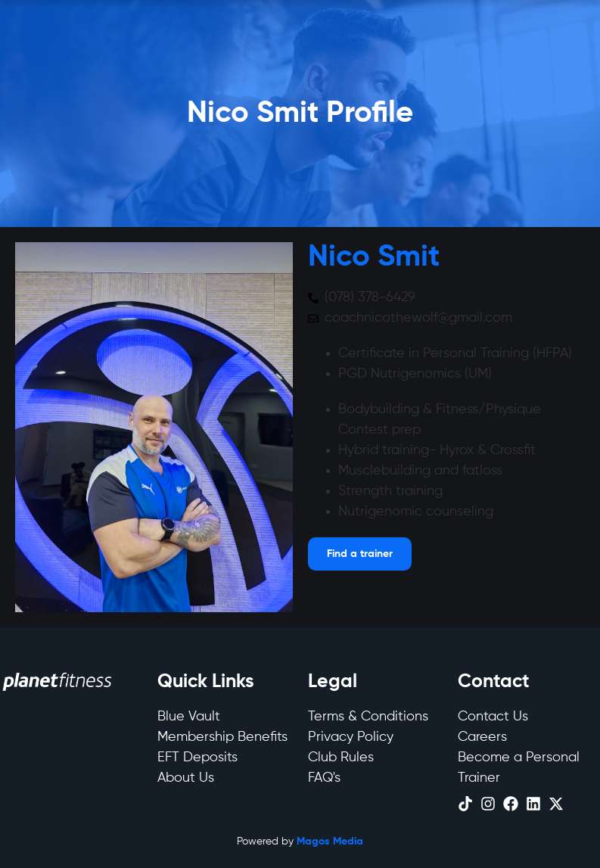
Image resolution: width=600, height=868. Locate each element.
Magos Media (330, 842)
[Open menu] (360, 554)
